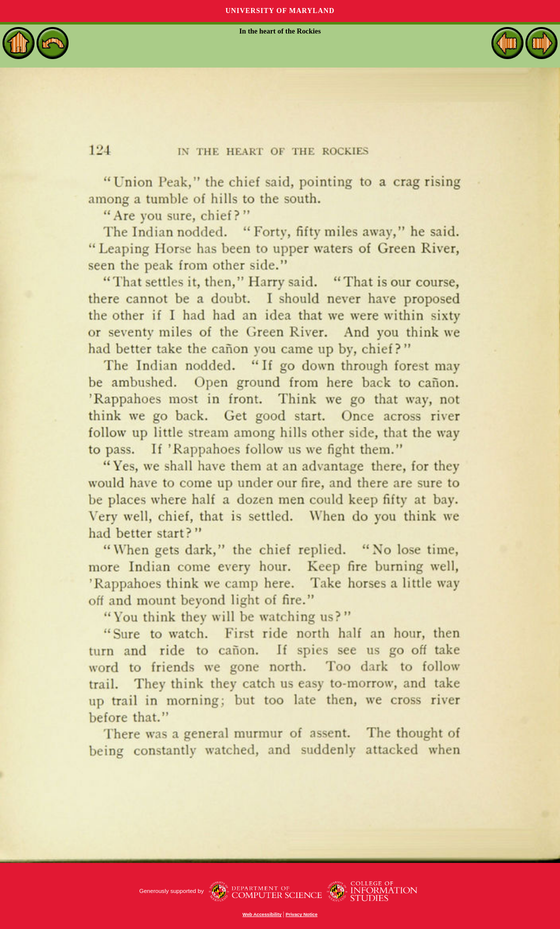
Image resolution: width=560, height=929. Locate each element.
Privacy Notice (302, 914)
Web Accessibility (262, 914)
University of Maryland (280, 11)
